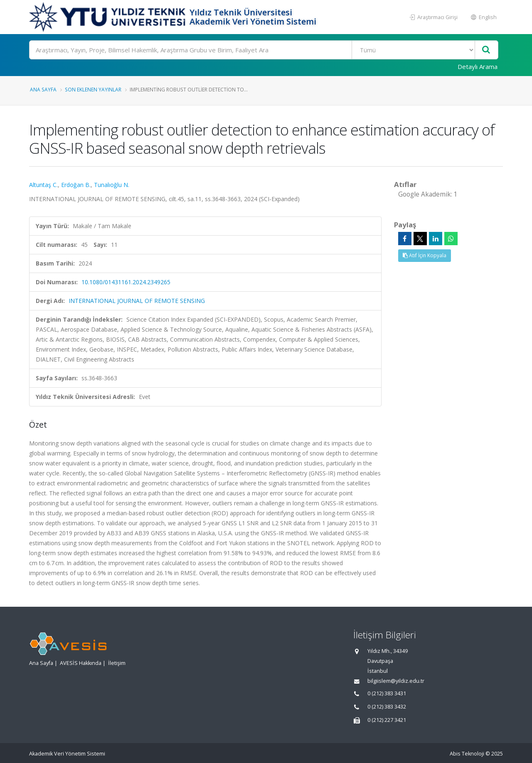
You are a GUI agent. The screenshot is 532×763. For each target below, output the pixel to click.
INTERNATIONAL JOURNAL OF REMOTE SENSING (137, 301)
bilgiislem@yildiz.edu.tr (396, 681)
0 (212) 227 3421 (387, 720)
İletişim (117, 663)
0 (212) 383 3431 (387, 693)
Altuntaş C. (43, 185)
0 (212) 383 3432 (387, 707)
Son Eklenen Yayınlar (93, 89)
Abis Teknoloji (467, 754)
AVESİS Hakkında (81, 663)
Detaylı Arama (478, 66)
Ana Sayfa (43, 89)
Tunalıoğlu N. (112, 185)
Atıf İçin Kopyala (425, 255)
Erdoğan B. (76, 185)
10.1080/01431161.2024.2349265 (126, 282)
